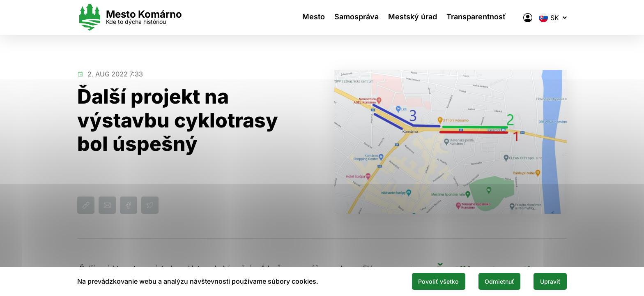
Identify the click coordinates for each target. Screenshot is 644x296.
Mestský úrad (415, 17)
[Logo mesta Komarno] (130, 17)
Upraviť (547, 281)
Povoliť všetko (421, 281)
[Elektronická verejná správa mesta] (528, 18)
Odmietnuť (490, 281)
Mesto (310, 17)
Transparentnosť (481, 17)
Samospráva (356, 17)
